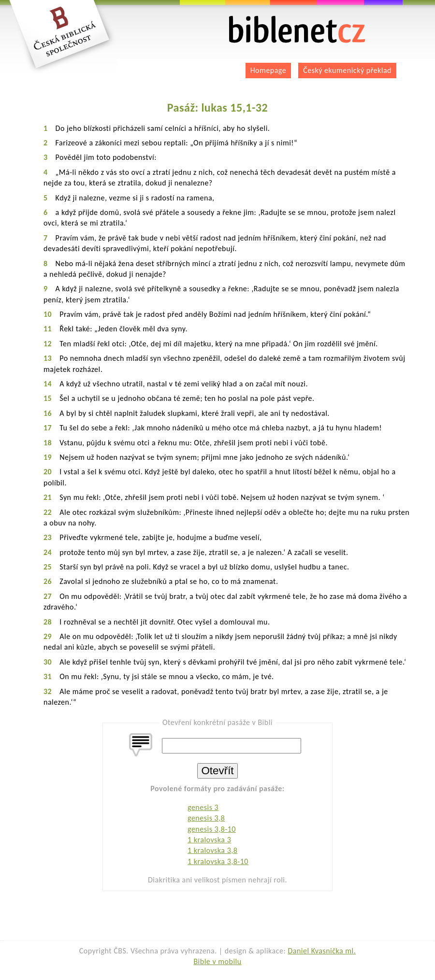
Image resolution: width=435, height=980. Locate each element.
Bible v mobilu (217, 961)
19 (48, 457)
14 (48, 384)
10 (48, 314)
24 (48, 552)
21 (48, 497)
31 (48, 676)
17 (48, 428)
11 (48, 329)
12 (48, 344)
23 (48, 537)
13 (48, 358)
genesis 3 (203, 807)
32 (48, 691)
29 (48, 636)
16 (48, 413)
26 (48, 581)
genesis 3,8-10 (212, 829)
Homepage (268, 70)
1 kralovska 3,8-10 (218, 861)
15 (48, 398)
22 (48, 512)
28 (48, 622)
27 (48, 596)
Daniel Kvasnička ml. (322, 951)
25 (48, 567)
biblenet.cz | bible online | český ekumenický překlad (297, 30)
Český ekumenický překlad (347, 70)
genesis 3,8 (206, 818)
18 (48, 443)
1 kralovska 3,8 (212, 850)
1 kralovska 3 (209, 840)
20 (48, 472)
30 (48, 662)
